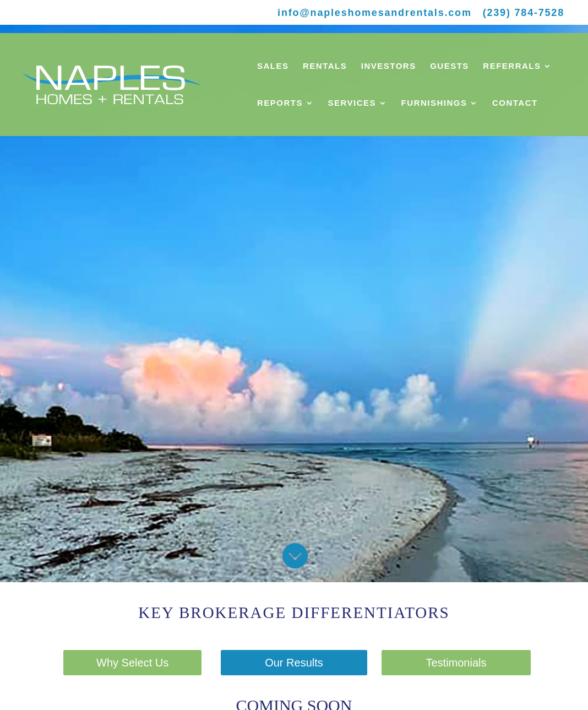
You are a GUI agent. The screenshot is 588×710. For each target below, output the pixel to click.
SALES (273, 66)
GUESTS (450, 66)
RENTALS (325, 66)
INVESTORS (389, 66)
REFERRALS (512, 66)
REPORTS (280, 103)
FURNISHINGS (434, 103)
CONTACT (515, 103)
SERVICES (352, 103)
